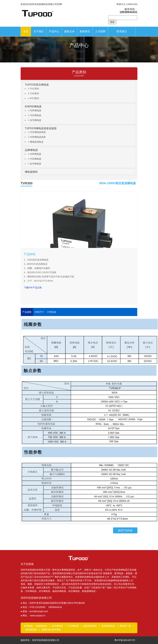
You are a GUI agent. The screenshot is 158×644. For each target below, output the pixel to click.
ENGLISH (132, 4)
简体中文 (121, 4)
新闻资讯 (85, 31)
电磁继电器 (42, 626)
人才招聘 (100, 31)
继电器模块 (31, 172)
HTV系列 (34, 98)
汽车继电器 (36, 115)
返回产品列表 (125, 530)
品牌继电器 (31, 150)
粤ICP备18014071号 (125, 640)
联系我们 (122, 31)
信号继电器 (36, 120)
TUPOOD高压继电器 (37, 85)
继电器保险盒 (37, 142)
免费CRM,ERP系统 (51, 630)
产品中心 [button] (54, 31)
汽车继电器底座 (38, 132)
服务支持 (69, 31)
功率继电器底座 (38, 137)
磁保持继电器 (90, 626)
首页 (26, 31)
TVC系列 (34, 89)
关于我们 (39, 31)
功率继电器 (36, 110)
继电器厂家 (125, 626)
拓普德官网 (31, 630)
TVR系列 (34, 93)
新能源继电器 (108, 626)
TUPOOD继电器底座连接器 (41, 128)
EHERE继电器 (33, 106)
